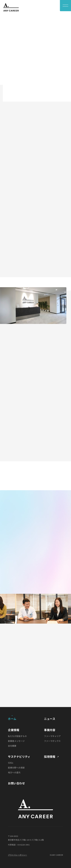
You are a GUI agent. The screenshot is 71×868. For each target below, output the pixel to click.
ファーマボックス (52, 741)
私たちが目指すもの (17, 736)
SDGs (11, 763)
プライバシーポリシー (17, 855)
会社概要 (12, 746)
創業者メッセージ (16, 741)
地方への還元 (14, 772)
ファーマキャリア (52, 736)
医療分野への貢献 (16, 768)
